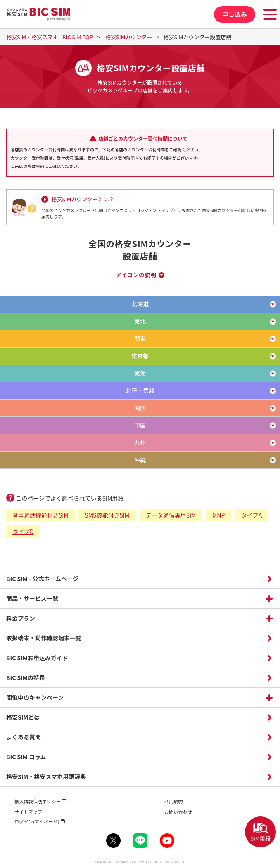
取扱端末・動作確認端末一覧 (44, 638)
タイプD (23, 532)
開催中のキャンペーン (35, 697)
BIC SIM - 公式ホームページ (42, 579)
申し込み (235, 14)
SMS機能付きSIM (107, 515)
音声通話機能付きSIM (40, 515)
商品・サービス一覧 (32, 598)
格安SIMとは (23, 717)
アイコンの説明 (136, 275)
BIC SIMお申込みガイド (37, 658)
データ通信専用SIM (171, 515)
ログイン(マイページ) (37, 821)
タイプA (252, 515)
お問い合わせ (178, 812)
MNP (218, 515)
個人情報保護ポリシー (38, 801)
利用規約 (174, 801)
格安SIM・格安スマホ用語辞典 (46, 776)
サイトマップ (28, 812)
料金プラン (21, 618)
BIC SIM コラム (26, 757)
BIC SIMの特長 (26, 677)
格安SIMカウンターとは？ (83, 199)
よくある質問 (24, 737)
